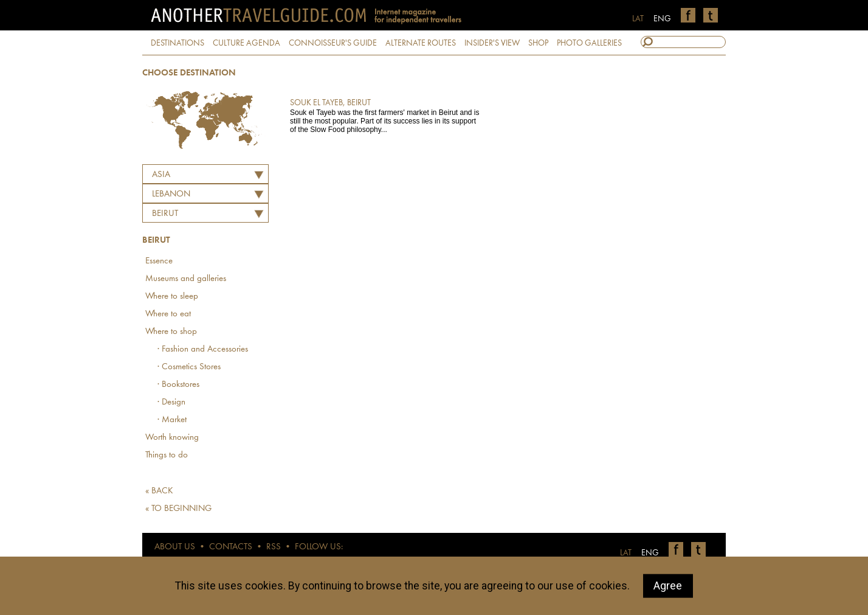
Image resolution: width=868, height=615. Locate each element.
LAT (638, 19)
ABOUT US (175, 547)
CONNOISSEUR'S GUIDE (333, 43)
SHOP (538, 43)
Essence (159, 261)
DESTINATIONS (177, 43)
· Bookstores (178, 385)
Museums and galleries (186, 279)
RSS (274, 547)
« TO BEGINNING (178, 509)
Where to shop (171, 332)
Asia (161, 175)
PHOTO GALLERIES (589, 43)
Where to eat (168, 314)
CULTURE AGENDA (246, 43)
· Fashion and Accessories (203, 349)
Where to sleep (172, 297)
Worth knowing (172, 438)
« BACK (159, 491)
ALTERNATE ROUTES (421, 43)
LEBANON (171, 194)
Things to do (167, 455)
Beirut (165, 214)
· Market (172, 420)
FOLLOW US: (319, 547)
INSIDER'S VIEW (492, 43)
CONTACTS (231, 547)
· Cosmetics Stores (189, 367)
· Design (171, 402)
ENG (662, 19)
